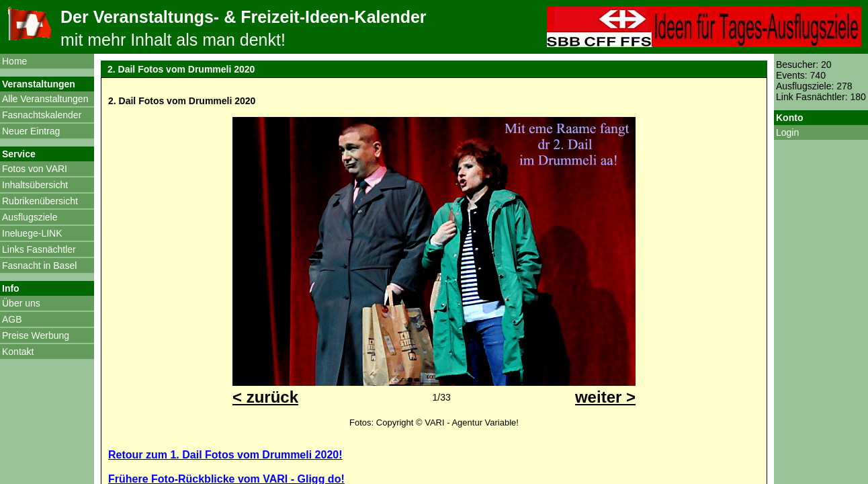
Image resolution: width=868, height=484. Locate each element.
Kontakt (18, 352)
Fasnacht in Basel (39, 266)
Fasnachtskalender (42, 115)
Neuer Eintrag (31, 131)
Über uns (21, 303)
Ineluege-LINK (32, 233)
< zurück (265, 397)
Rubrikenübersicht (40, 201)
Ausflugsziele (30, 217)
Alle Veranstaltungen (45, 99)
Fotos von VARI (35, 169)
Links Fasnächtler (39, 249)
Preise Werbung (36, 335)
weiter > (605, 397)
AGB (12, 319)
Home (14, 61)
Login (787, 132)
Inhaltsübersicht (35, 185)
